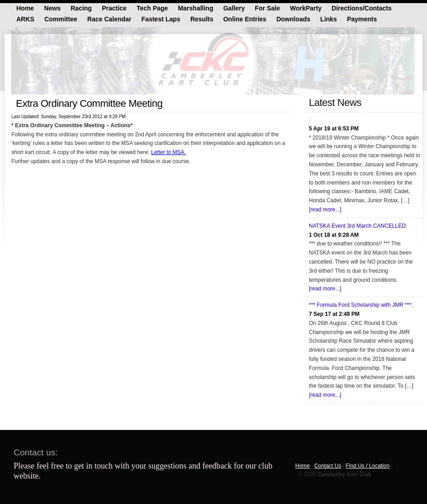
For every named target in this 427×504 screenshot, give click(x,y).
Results (202, 19)
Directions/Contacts (362, 8)
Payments (362, 19)
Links (329, 19)
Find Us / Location (368, 466)
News (52, 8)
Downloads (293, 19)
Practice (114, 8)
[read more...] (325, 210)
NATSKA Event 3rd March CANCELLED (357, 226)
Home (25, 8)
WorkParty (306, 8)
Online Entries (245, 19)
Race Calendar (109, 19)
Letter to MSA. (168, 152)
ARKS (25, 19)
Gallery (234, 8)
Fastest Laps (161, 19)
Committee (61, 19)
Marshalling (196, 8)
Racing (81, 8)
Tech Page (152, 8)
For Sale (267, 8)
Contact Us (328, 466)
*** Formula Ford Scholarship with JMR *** (360, 305)
